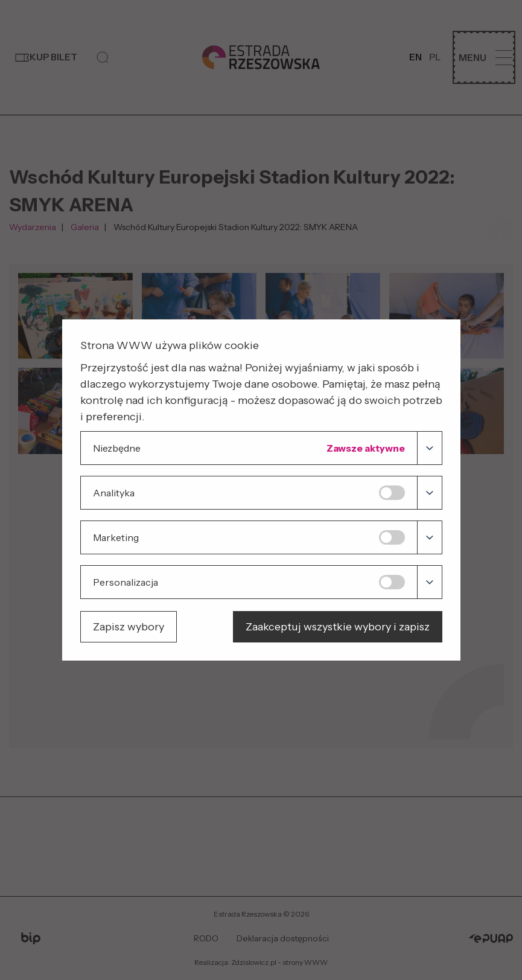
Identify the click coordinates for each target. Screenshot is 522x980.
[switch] (392, 493)
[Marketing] (429, 537)
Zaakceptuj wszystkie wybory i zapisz (338, 627)
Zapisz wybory (129, 627)
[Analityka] (429, 493)
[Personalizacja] (429, 582)
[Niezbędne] (429, 448)
